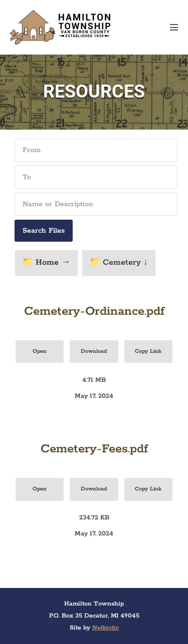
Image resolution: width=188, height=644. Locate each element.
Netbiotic (106, 628)
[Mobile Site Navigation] (174, 27)
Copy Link (148, 351)
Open (40, 351)
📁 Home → (46, 262)
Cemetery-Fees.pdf (94, 449)
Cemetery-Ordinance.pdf (94, 311)
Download (94, 351)
